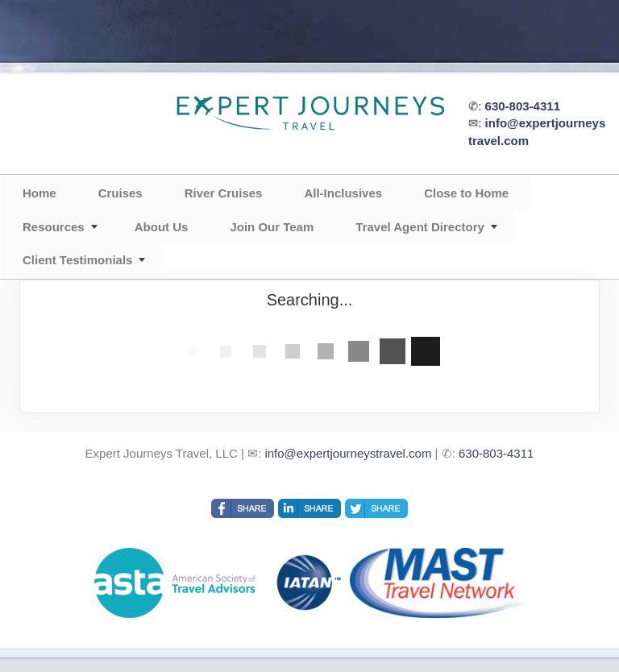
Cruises (120, 193)
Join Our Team (272, 227)
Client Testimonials (77, 260)
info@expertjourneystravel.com (348, 453)
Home (39, 193)
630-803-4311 (523, 106)
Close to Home (466, 193)
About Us (162, 227)
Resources (54, 227)
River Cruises (224, 193)
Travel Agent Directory (420, 227)
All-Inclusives (343, 193)
